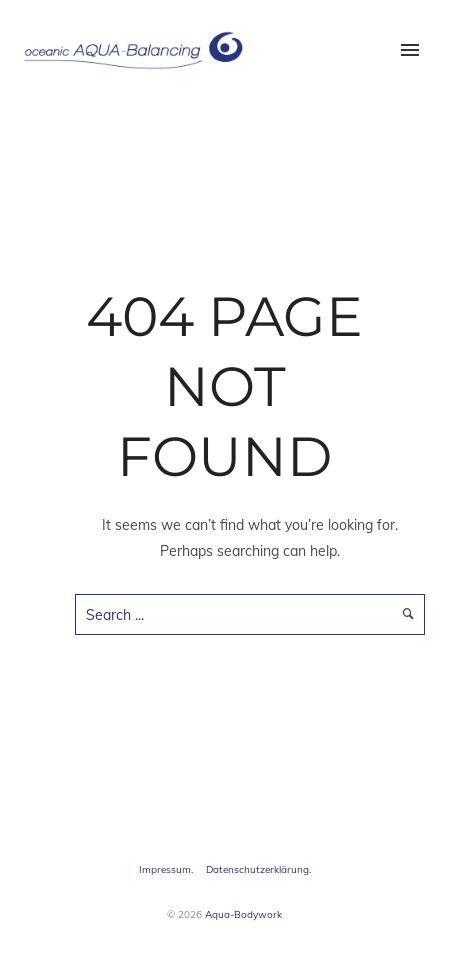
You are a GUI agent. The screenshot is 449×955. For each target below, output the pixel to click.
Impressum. (166, 869)
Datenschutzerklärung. (258, 869)
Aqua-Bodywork (243, 914)
